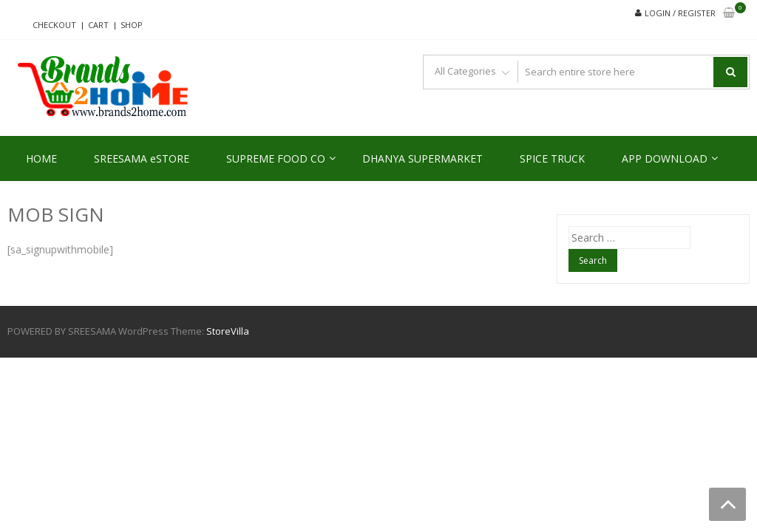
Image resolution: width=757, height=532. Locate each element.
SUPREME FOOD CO (276, 158)
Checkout (54, 25)
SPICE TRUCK (552, 158)
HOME (41, 158)
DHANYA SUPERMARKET (422, 158)
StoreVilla (228, 331)
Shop (132, 25)
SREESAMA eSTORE (142, 158)
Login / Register (680, 13)
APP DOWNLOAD (665, 158)
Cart (98, 25)
